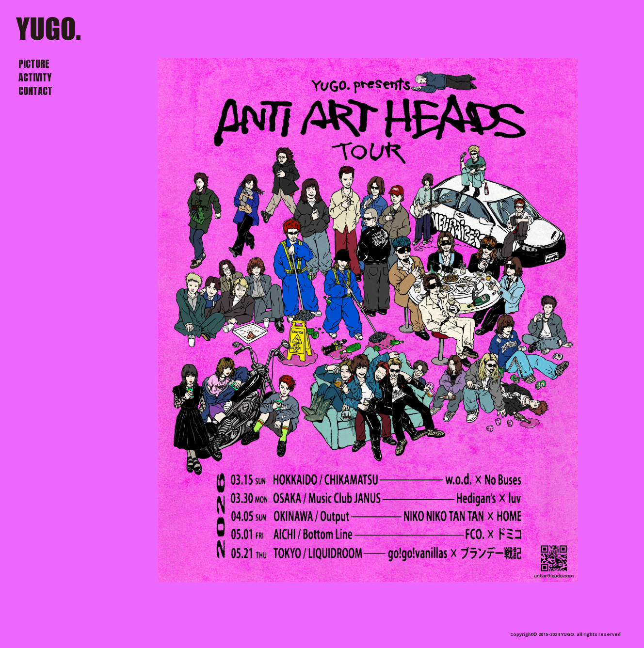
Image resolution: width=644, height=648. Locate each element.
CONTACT (35, 91)
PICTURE (34, 64)
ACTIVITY (35, 77)
